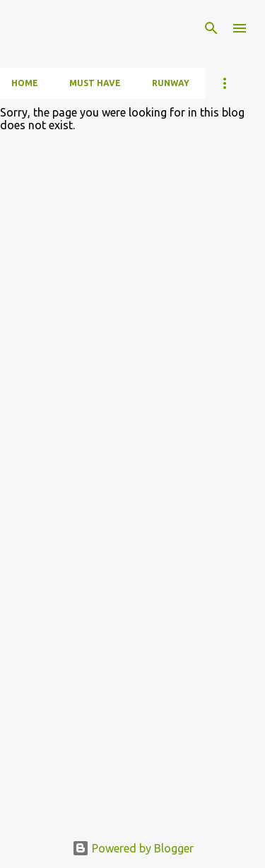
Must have (95, 83)
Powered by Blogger (133, 848)
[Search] (211, 28)
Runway (171, 83)
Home (25, 83)
